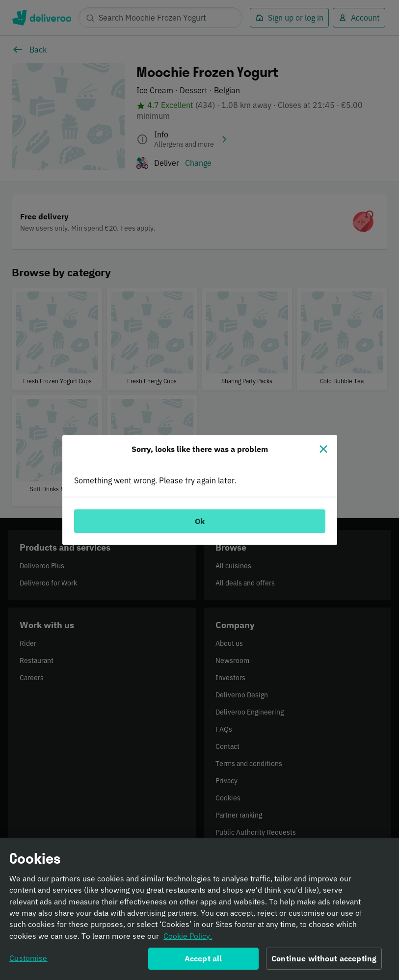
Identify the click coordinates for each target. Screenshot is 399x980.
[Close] (323, 449)
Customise (28, 958)
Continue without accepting (324, 959)
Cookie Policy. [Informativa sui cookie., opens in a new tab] (188, 936)
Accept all (203, 959)
